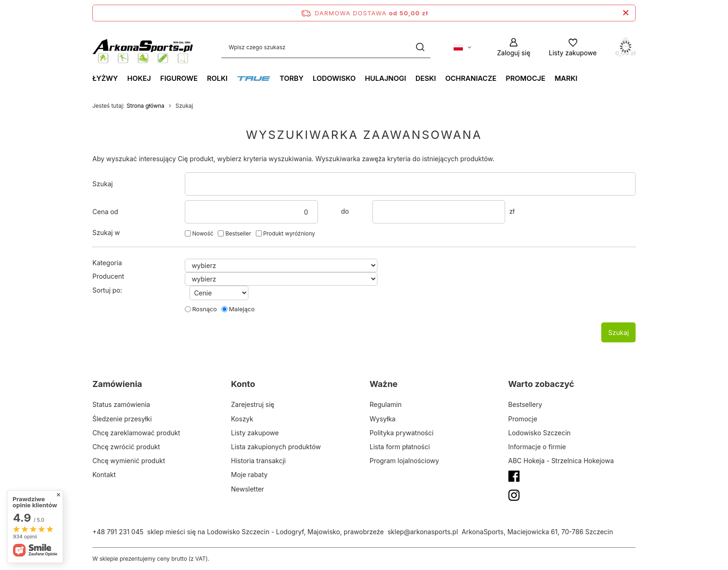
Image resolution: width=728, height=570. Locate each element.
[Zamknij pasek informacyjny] (626, 13)
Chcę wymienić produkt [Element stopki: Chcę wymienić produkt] (129, 461)
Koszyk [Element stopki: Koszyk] (242, 419)
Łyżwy (105, 78)
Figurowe (179, 78)
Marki (566, 78)
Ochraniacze (471, 78)
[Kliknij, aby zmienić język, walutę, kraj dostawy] (462, 47)
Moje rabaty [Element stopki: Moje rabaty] (250, 475)
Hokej (139, 78)
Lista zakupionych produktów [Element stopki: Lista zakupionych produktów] (276, 447)
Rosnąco (205, 309)
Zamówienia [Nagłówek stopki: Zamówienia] (117, 384)
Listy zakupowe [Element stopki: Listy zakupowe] (255, 433)
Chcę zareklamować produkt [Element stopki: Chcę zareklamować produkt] (136, 433)
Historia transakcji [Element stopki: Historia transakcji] (259, 461)
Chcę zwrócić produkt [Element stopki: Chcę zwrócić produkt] (126, 447)
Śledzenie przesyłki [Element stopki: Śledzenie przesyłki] (122, 419)
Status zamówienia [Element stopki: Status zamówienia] (121, 404)
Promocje (525, 78)
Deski (426, 78)
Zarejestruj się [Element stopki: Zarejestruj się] (253, 404)
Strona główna (146, 106)
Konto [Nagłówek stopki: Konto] (243, 384)
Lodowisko (334, 78)
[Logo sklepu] (143, 47)
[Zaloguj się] (513, 47)
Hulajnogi (386, 78)
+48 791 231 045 (118, 532)
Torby (291, 78)
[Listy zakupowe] (573, 47)
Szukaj (103, 184)
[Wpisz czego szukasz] (326, 47)
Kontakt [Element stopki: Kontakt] (104, 475)
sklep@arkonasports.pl (423, 532)
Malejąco (242, 309)
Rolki (218, 78)
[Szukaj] (420, 47)
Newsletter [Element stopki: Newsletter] (248, 489)
